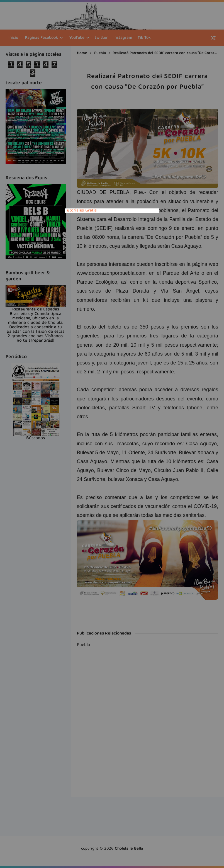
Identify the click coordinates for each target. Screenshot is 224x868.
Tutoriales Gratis (81, 211)
